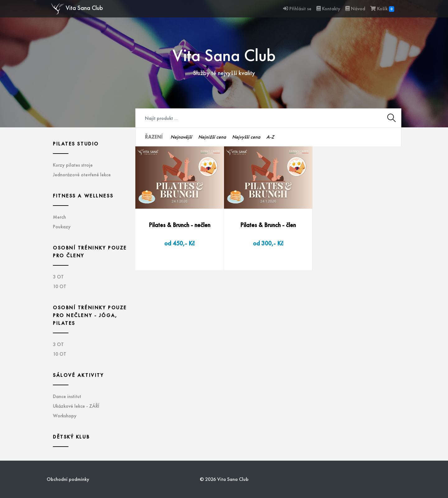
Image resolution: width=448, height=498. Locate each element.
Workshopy (65, 416)
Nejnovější (181, 137)
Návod (355, 9)
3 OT (58, 277)
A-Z (270, 137)
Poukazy (62, 227)
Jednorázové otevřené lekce (82, 175)
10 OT (60, 286)
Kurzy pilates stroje (73, 165)
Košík (382, 9)
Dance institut (67, 396)
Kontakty (328, 9)
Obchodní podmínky (68, 479)
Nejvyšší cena (246, 137)
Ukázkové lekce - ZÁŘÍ (76, 406)
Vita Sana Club (77, 9)
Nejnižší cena (212, 137)
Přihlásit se (297, 9)
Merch (59, 217)
